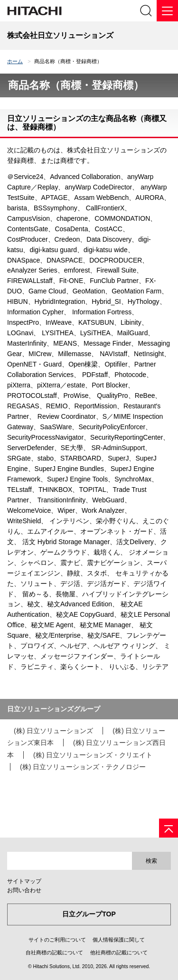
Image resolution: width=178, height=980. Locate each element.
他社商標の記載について (119, 952)
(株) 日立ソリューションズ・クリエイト (93, 755)
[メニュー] (167, 11)
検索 (151, 861)
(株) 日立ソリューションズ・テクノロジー (83, 767)
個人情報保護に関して (119, 940)
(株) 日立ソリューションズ (53, 731)
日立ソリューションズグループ (54, 709)
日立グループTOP (89, 914)
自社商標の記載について (54, 952)
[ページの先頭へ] (169, 828)
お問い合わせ (24, 890)
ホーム (15, 61)
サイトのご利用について (57, 940)
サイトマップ (24, 881)
